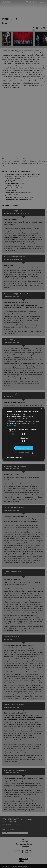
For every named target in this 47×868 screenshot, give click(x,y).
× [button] (42, 409)
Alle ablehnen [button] (24, 453)
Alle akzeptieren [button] (24, 448)
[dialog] (23, 434)
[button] (15, 458)
